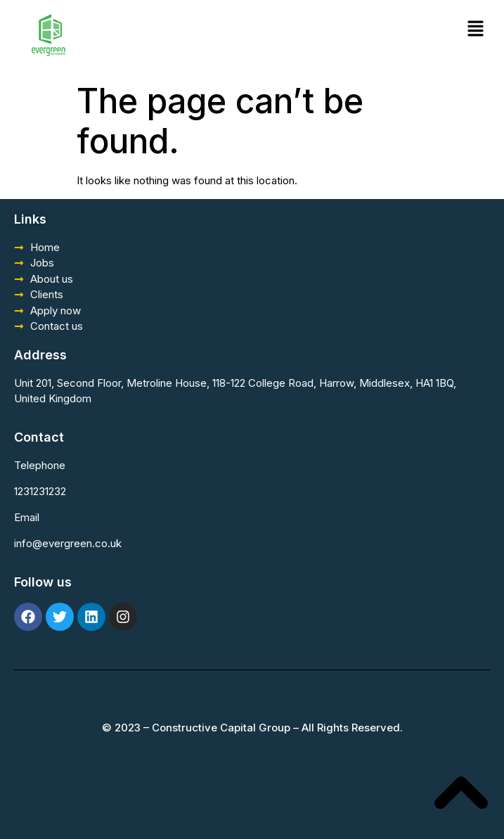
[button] (476, 29)
